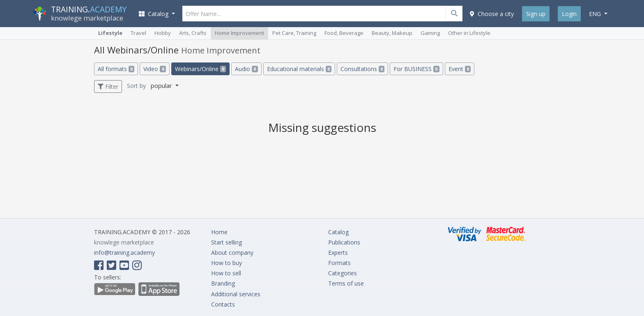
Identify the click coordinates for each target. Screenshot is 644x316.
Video (154, 69)
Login (569, 14)
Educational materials (299, 69)
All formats (116, 69)
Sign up (536, 14)
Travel (138, 33)
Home (219, 232)
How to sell (226, 273)
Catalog (338, 232)
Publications (344, 242)
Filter (108, 86)
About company (232, 253)
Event (460, 69)
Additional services (236, 294)
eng (596, 14)
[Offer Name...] (323, 14)
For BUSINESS (416, 69)
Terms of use (346, 283)
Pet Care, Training (294, 33)
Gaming (430, 33)
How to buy (227, 263)
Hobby (163, 33)
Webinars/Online (200, 69)
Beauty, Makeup (392, 33)
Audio (246, 69)
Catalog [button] (154, 14)
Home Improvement (239, 33)
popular (162, 85)
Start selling (227, 242)
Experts (338, 253)
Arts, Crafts (193, 33)
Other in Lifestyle (469, 33)
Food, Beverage (344, 33)
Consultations (362, 69)
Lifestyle (110, 33)
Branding (223, 283)
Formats (339, 263)
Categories (343, 273)
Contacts (223, 304)
